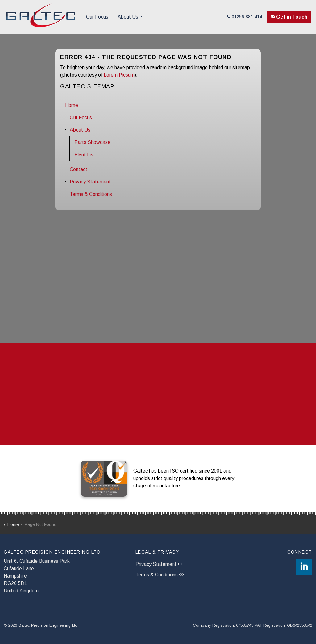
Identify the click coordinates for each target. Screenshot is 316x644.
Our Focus (97, 17)
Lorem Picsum (119, 75)
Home (72, 105)
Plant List (85, 155)
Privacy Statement (90, 182)
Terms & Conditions (91, 194)
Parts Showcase (92, 142)
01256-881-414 (244, 17)
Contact (79, 169)
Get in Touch (289, 17)
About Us (128, 17)
